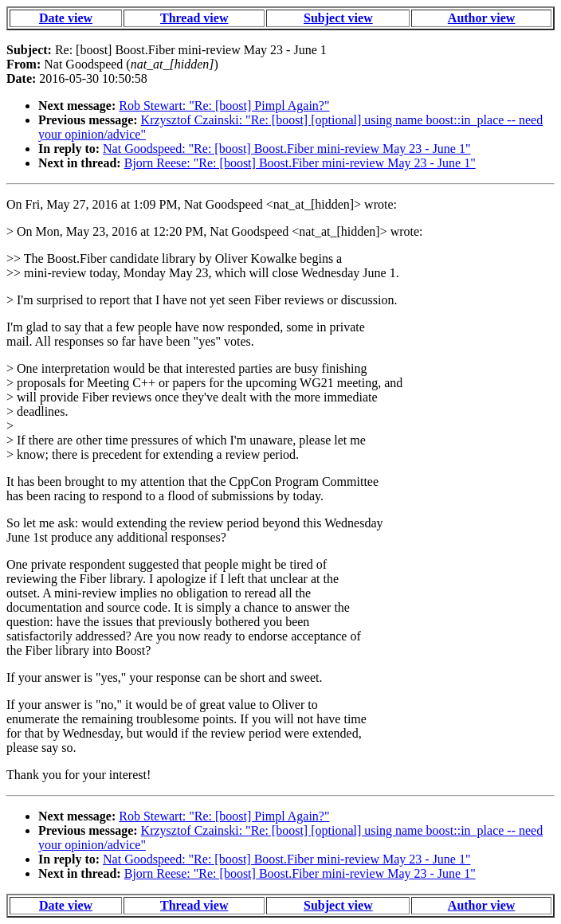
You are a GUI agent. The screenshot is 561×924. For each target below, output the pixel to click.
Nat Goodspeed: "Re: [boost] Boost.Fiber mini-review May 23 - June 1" (286, 149)
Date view (66, 18)
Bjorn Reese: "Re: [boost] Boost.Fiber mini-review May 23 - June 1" (300, 163)
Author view (482, 18)
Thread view (194, 18)
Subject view (338, 18)
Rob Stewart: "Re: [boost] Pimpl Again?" (224, 106)
